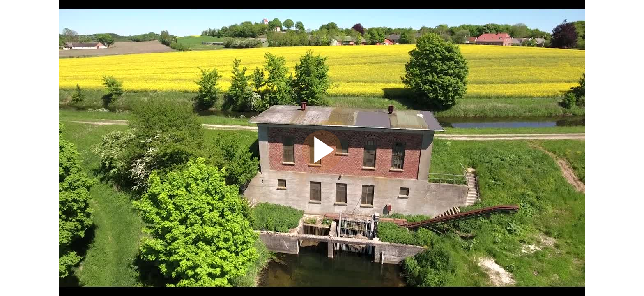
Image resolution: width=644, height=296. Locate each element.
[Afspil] (322, 169)
